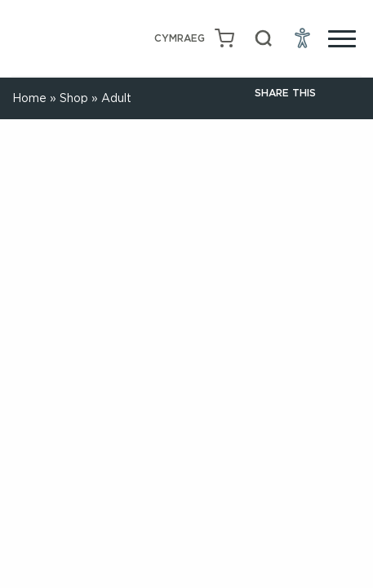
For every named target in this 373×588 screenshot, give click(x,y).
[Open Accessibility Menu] (303, 38)
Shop (74, 98)
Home (29, 98)
